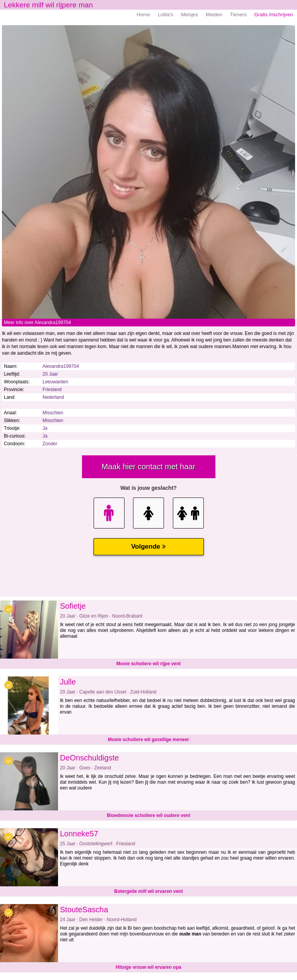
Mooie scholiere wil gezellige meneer (148, 740)
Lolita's (166, 15)
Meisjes (189, 15)
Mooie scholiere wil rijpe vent (149, 664)
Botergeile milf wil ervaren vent (148, 891)
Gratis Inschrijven (274, 15)
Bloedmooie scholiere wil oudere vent (148, 815)
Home (143, 15)
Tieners (238, 15)
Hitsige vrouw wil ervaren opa (148, 967)
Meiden (214, 15)
